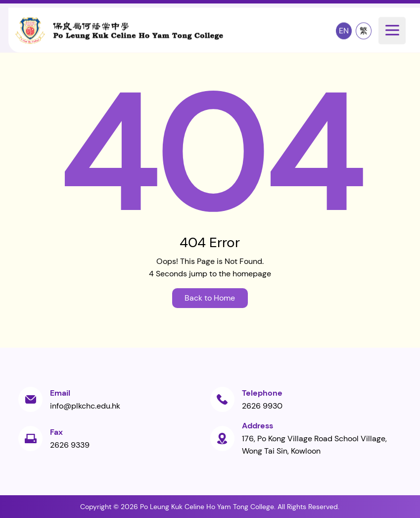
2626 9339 (70, 445)
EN (344, 30)
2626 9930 (262, 406)
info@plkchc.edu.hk (85, 406)
